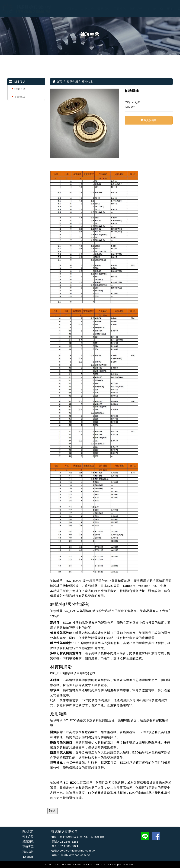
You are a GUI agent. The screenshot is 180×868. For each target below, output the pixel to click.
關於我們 (28, 831)
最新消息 (100, 9)
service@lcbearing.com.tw (77, 851)
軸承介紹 (84, 9)
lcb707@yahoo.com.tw (75, 855)
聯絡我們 (133, 9)
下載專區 (116, 9)
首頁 (57, 81)
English (148, 9)
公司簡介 (68, 9)
